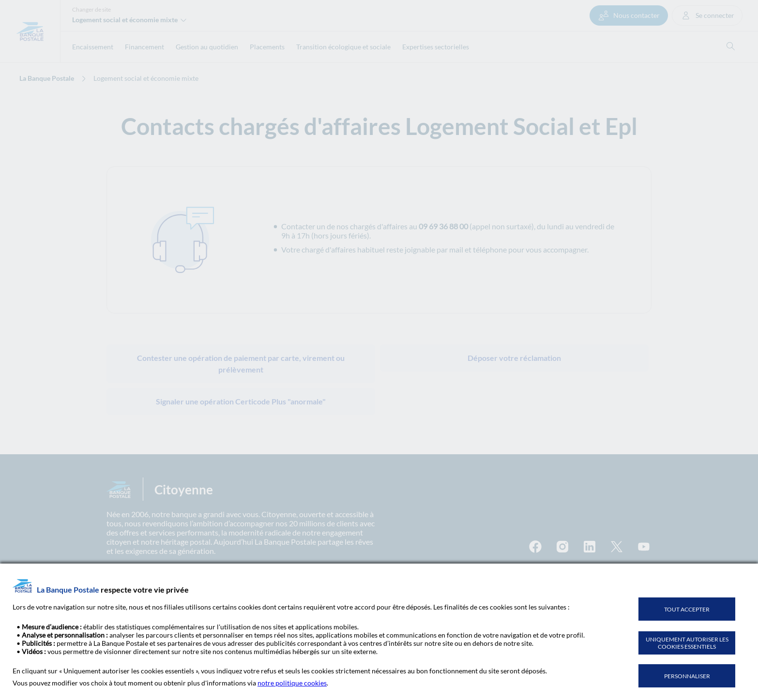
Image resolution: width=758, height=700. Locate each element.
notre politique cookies (292, 683)
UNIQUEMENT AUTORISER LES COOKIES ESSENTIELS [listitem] (687, 643)
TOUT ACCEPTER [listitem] (687, 609)
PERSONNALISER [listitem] (687, 676)
